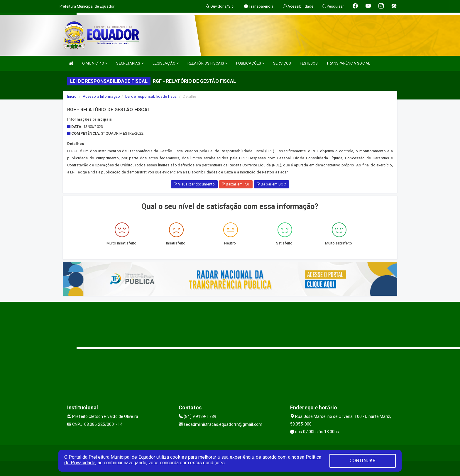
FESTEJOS (309, 63)
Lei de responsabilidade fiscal (151, 96)
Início (72, 96)
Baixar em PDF (236, 184)
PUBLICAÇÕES (250, 63)
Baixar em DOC (272, 184)
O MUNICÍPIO (95, 63)
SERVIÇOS (282, 63)
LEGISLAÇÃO (166, 63)
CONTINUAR (363, 461)
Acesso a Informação (101, 96)
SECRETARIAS (130, 63)
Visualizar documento (194, 184)
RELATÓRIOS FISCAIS (207, 63)
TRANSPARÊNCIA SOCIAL (348, 63)
